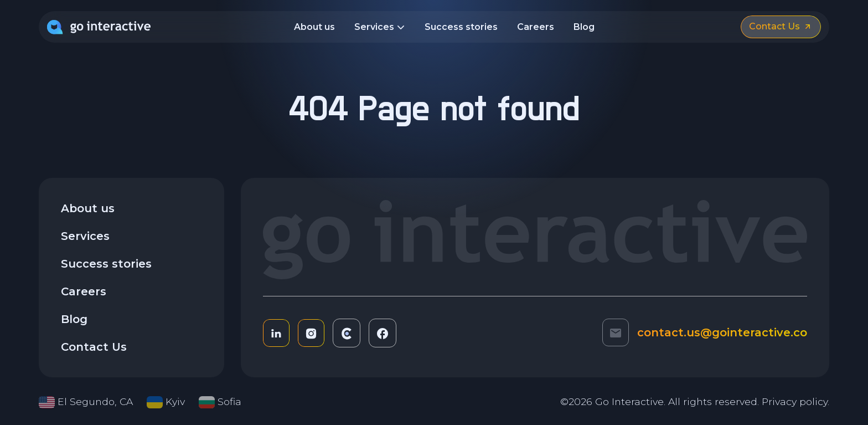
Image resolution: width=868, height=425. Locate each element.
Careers (536, 27)
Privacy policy (795, 401)
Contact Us (94, 347)
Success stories (461, 27)
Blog (584, 27)
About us (314, 27)
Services (380, 28)
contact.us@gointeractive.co (722, 332)
